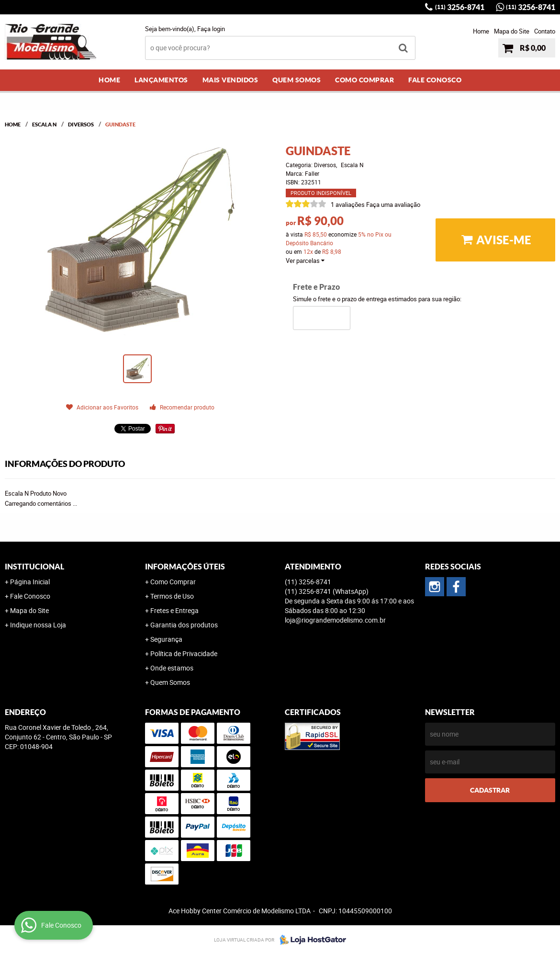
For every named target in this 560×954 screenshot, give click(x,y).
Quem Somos (297, 80)
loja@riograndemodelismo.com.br (335, 620)
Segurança (166, 639)
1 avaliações (348, 204)
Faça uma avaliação (393, 204)
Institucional (34, 567)
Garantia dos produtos (184, 625)
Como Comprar (364, 80)
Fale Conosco (435, 80)
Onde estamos (172, 668)
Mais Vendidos (230, 80)
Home (481, 31)
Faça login (211, 29)
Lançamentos (161, 80)
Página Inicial (30, 582)
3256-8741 (460, 7)
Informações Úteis (185, 567)
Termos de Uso (172, 596)
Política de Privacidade (184, 653)
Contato (545, 31)
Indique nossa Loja (38, 625)
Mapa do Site (512, 31)
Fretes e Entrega (174, 610)
